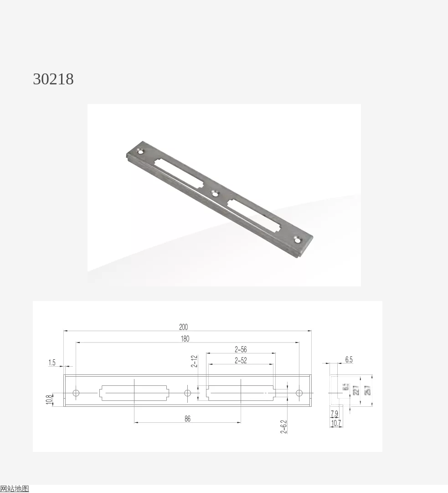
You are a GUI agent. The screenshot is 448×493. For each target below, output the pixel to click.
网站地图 (15, 489)
